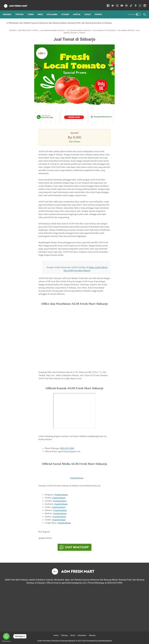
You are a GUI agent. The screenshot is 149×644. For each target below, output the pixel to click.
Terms (32, 10)
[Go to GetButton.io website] (6, 641)
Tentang (21, 10)
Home (56, 635)
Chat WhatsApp (77, 545)
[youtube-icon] (120, 3)
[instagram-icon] (116, 3)
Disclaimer (54, 10)
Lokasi (89, 10)
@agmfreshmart (77, 475)
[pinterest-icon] (125, 3)
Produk (100, 10)
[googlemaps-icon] (134, 3)
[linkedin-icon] (143, 3)
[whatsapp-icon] (138, 3)
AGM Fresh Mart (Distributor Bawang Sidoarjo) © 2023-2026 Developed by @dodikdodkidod (75, 640)
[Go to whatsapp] (6, 636)
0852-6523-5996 (67, 446)
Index (42, 10)
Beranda (9, 10)
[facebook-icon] (106, 3)
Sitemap (67, 10)
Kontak (78, 10)
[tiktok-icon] (129, 3)
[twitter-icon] (111, 3)
